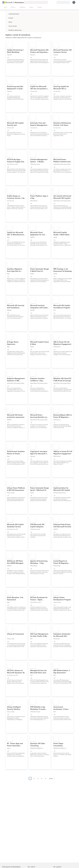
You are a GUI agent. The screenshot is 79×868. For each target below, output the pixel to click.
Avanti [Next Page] (51, 778)
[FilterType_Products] (7, 18)
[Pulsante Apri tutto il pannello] (5, 7)
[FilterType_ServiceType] (7, 26)
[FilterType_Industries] (7, 22)
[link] (16, 59)
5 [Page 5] (46, 778)
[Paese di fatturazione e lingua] (63, 2)
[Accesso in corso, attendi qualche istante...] (74, 2)
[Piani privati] (55, 2)
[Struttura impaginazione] (42, 780)
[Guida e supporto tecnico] (51, 2)
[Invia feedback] (48, 2)
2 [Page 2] (34, 778)
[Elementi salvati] (53, 2)
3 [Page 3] (38, 778)
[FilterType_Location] (7, 14)
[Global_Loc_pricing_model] (7, 30)
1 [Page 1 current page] (30, 778)
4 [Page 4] (42, 778)
